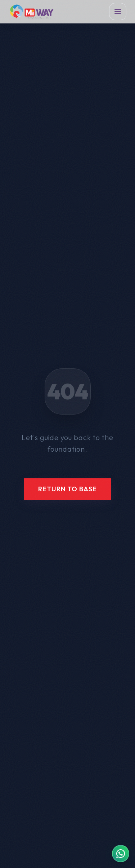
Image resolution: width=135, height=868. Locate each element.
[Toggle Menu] (118, 12)
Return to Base (67, 489)
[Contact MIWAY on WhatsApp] (121, 854)
